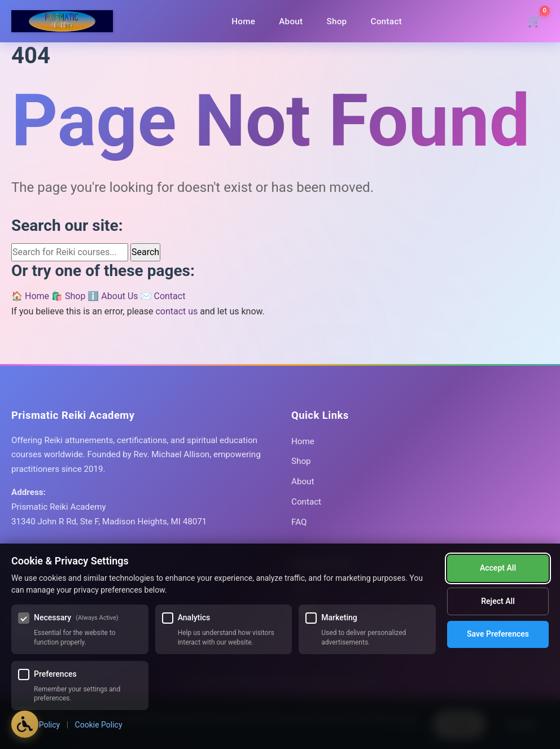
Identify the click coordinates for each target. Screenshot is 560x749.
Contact (386, 21)
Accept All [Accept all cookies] (498, 634)
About (291, 21)
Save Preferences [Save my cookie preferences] (498, 602)
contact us (176, 311)
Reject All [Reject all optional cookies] (498, 568)
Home (243, 21)
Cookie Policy (99, 725)
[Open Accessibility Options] (25, 724)
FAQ (299, 522)
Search (145, 252)
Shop (336, 21)
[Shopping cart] (535, 21)
